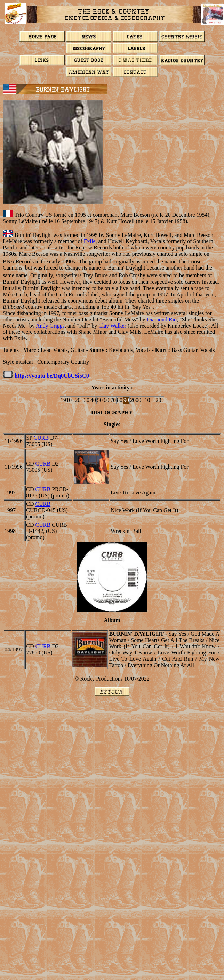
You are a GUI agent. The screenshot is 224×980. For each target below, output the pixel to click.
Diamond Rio (162, 319)
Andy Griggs (50, 326)
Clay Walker (112, 326)
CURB (41, 438)
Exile (90, 241)
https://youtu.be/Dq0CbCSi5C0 (52, 376)
